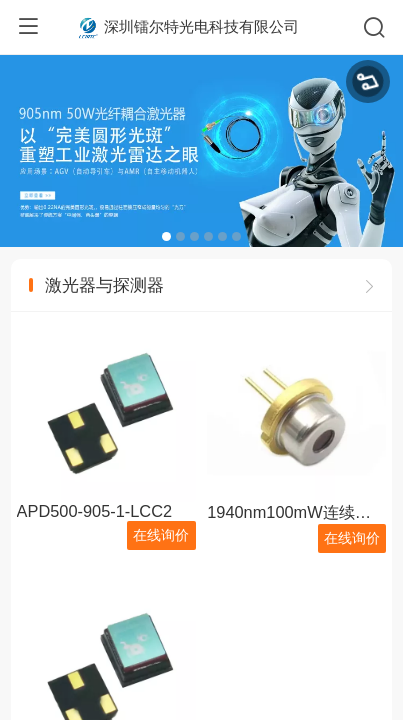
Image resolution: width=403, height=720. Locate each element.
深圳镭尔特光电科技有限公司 (201, 26)
